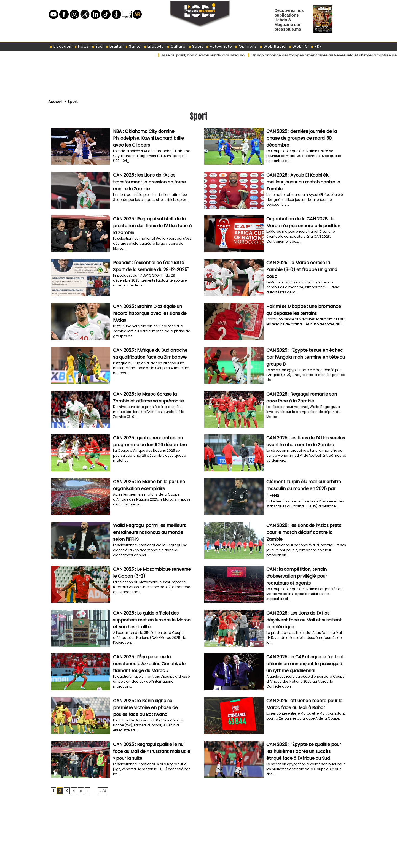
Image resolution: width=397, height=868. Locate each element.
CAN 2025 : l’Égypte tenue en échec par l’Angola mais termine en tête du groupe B (304, 356)
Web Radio (273, 46)
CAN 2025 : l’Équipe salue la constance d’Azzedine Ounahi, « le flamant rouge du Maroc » (152, 663)
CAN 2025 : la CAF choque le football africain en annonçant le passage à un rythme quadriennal (306, 663)
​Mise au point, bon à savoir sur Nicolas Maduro (203, 55)
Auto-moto (219, 46)
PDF (316, 46)
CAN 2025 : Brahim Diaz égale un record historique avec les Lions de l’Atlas (148, 312)
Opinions (246, 46)
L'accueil (61, 46)
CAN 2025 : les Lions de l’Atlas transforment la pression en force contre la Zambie (148, 181)
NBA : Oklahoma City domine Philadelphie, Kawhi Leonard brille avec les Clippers (152, 137)
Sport (196, 46)
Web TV (298, 46)
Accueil (55, 102)
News (82, 46)
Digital (114, 46)
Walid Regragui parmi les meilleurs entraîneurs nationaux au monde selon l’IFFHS (153, 531)
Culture (176, 46)
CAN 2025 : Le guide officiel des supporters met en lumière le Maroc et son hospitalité (153, 619)
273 (102, 790)
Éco (97, 46)
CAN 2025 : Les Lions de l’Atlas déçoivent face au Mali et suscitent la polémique (305, 619)
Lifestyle (154, 46)
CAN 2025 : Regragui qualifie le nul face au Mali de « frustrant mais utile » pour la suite (153, 750)
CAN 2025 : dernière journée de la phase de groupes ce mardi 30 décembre (300, 137)
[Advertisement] (198, 815)
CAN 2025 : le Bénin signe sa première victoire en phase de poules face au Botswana (151, 706)
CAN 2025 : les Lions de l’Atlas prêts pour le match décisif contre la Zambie (302, 531)
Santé (133, 46)
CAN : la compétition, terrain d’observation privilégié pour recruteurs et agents (295, 575)
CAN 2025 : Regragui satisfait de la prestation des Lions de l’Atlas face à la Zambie (151, 225)
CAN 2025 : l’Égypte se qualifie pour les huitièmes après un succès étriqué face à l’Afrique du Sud (305, 750)
